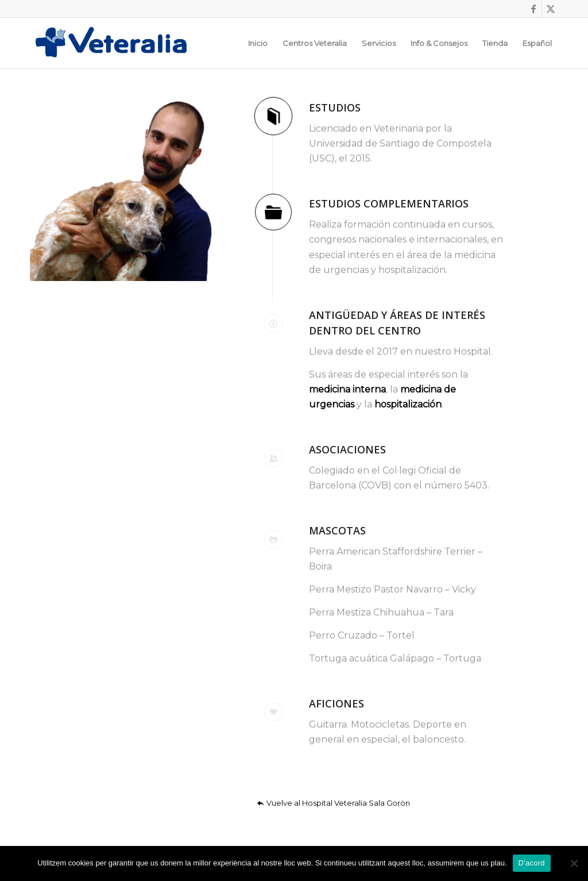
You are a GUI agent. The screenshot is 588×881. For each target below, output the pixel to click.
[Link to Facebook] (533, 9)
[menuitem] (258, 43)
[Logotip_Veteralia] (117, 43)
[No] (574, 863)
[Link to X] (551, 9)
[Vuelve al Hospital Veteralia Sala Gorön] (335, 803)
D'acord (532, 863)
